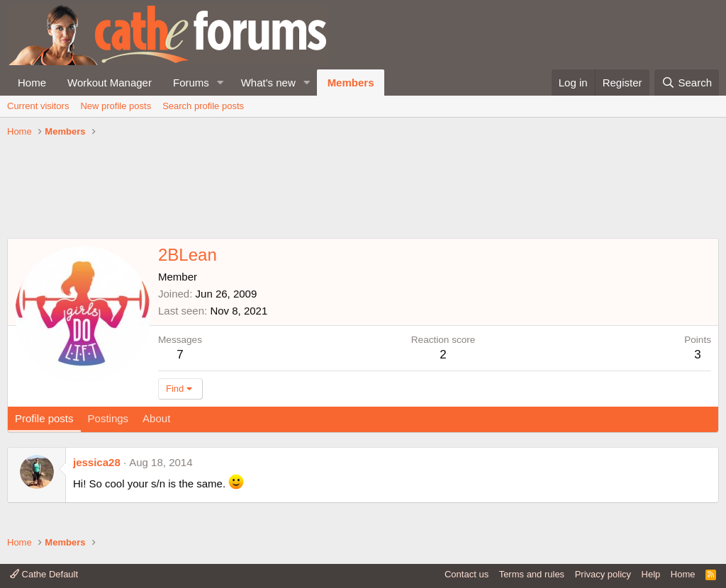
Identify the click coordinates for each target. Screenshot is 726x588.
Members (351, 83)
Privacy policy (603, 574)
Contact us (467, 574)
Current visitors (38, 106)
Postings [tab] (108, 418)
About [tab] (156, 418)
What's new (268, 83)
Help (651, 574)
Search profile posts (203, 106)
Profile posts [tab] (44, 418)
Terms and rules (532, 574)
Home (32, 83)
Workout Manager (110, 83)
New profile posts (116, 106)
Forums (191, 83)
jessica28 (97, 462)
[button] (220, 83)
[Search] (687, 83)
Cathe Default (44, 574)
